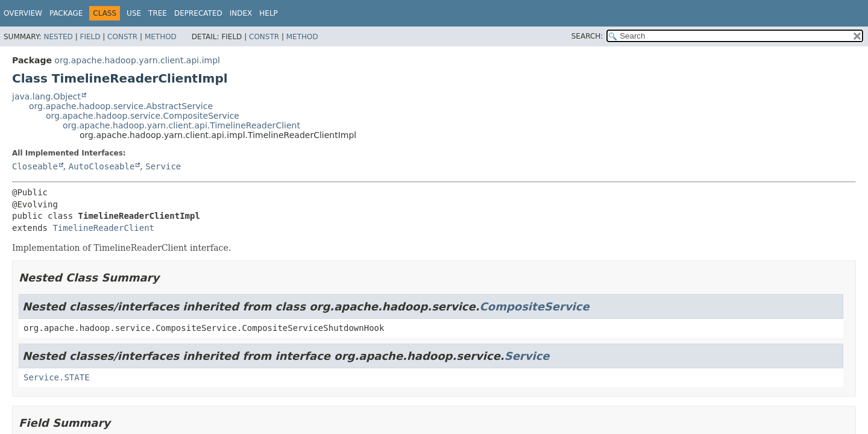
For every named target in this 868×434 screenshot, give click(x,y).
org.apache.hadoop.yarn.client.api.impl (137, 60)
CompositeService (535, 307)
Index (241, 13)
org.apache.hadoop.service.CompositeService (143, 116)
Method (161, 37)
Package (66, 13)
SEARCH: (587, 36)
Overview (23, 13)
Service (163, 166)
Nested (58, 37)
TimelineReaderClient (103, 228)
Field (90, 37)
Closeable (35, 166)
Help (269, 13)
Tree (158, 13)
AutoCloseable (102, 166)
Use (134, 13)
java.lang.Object (46, 96)
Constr (122, 37)
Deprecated (198, 13)
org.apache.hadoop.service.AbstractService (121, 106)
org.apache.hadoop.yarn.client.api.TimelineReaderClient (181, 125)
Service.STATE (57, 377)
